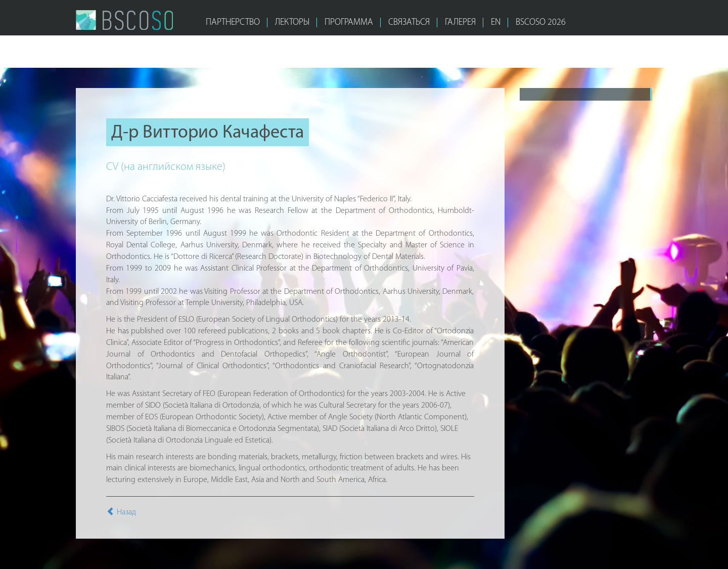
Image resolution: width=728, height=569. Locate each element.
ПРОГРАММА (349, 23)
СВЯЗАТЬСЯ (409, 23)
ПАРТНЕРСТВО (233, 23)
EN (496, 23)
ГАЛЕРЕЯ (460, 23)
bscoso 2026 (541, 23)
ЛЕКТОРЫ (292, 23)
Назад (121, 512)
